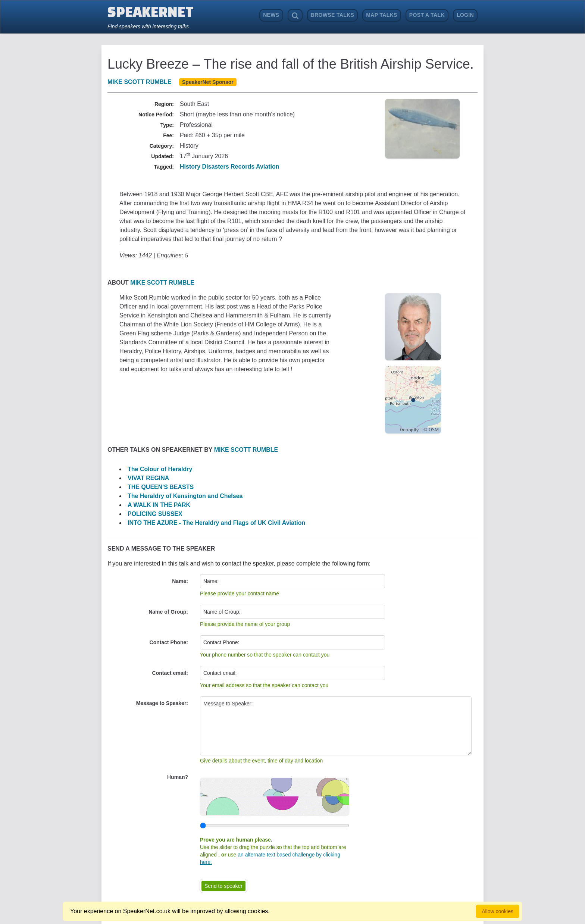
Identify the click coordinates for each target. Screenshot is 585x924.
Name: (180, 581)
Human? (178, 777)
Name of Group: (168, 612)
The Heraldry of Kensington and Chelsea (185, 496)
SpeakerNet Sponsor (208, 82)
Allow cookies (498, 911)
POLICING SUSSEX (155, 514)
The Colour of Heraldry (160, 469)
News (271, 15)
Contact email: (170, 673)
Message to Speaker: (162, 703)
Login (465, 15)
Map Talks (382, 15)
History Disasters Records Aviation (229, 167)
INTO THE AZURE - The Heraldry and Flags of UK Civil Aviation (216, 523)
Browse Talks (333, 15)
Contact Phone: (169, 642)
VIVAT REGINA (148, 478)
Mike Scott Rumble (140, 82)
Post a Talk (427, 15)
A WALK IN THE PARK (159, 505)
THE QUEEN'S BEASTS (161, 487)
